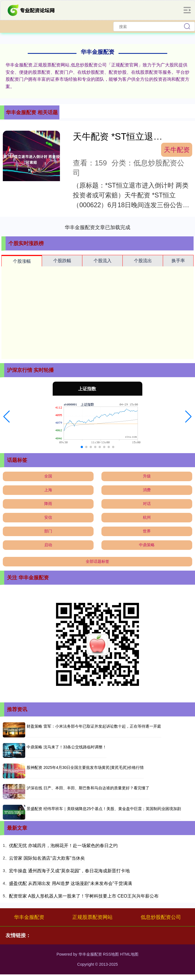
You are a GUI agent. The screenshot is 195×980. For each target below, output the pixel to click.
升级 (147, 476)
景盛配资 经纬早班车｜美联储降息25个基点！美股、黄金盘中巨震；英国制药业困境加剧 (104, 809)
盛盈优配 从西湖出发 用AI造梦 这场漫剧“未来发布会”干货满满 (70, 883)
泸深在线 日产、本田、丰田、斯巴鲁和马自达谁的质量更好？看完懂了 (88, 788)
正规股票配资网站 (92, 917)
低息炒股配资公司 (161, 917)
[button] (7, 417)
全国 (48, 476)
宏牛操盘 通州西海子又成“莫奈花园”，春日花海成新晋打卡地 (69, 871)
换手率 (178, 261)
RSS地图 (111, 954)
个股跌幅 (62, 261)
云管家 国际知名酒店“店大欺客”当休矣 (47, 858)
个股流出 (143, 261)
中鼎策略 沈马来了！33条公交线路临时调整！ (67, 747)
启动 (48, 545)
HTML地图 (129, 954)
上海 (48, 490)
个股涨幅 (22, 261)
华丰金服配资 (29, 917)
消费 (147, 490)
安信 (48, 517)
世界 (147, 531)
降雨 (48, 504)
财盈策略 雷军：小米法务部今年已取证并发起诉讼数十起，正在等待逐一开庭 (94, 726)
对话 (147, 504)
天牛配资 (177, 150)
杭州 (147, 517)
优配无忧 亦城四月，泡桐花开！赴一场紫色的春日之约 (63, 846)
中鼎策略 (147, 545)
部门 (48, 531)
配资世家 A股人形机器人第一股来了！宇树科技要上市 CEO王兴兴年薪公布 (84, 896)
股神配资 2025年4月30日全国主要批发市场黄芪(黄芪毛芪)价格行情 (85, 767)
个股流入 (103, 261)
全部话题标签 (97, 561)
